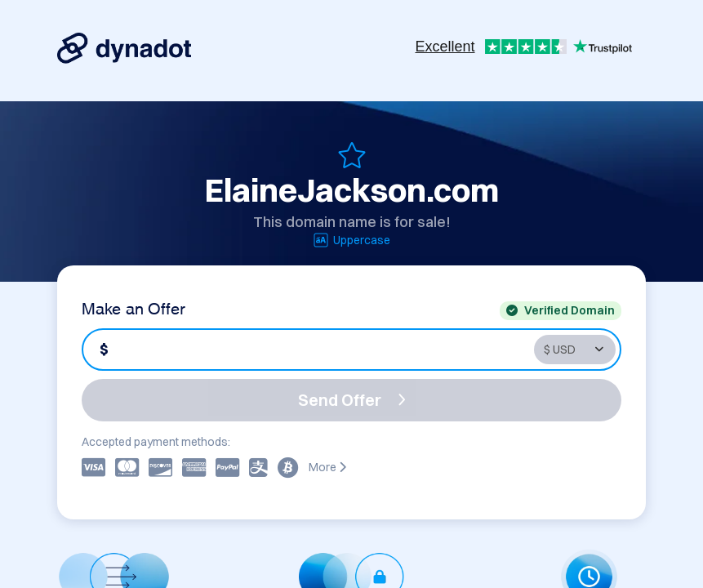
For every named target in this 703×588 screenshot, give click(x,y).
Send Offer (352, 400)
